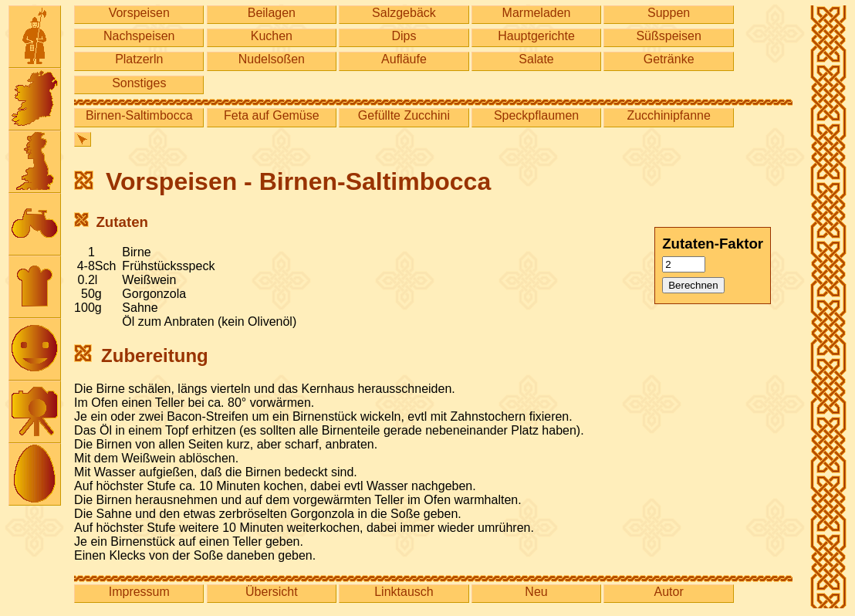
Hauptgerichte (536, 36)
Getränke (669, 59)
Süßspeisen (669, 36)
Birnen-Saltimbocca (139, 115)
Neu (536, 592)
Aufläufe (404, 59)
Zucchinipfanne (669, 115)
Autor (669, 592)
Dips (404, 36)
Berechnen (693, 285)
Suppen (669, 13)
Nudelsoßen (272, 59)
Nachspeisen (139, 36)
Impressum (139, 592)
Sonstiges (139, 83)
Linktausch (404, 592)
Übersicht (272, 592)
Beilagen (272, 13)
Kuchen (272, 36)
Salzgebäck (404, 13)
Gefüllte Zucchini (404, 115)
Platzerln (139, 59)
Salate (536, 59)
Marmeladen (537, 13)
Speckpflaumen (536, 115)
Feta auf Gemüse (272, 115)
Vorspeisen (139, 13)
